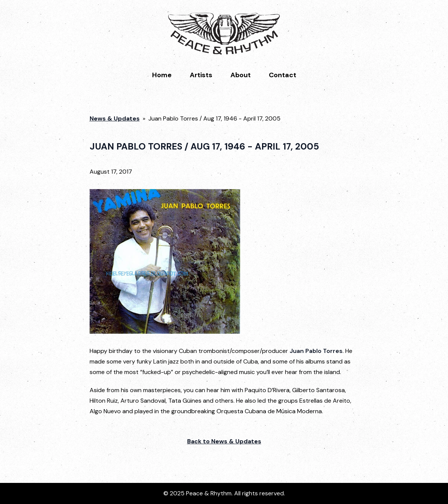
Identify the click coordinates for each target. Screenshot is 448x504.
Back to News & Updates (224, 441)
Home (162, 75)
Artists (201, 75)
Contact (283, 75)
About (241, 75)
